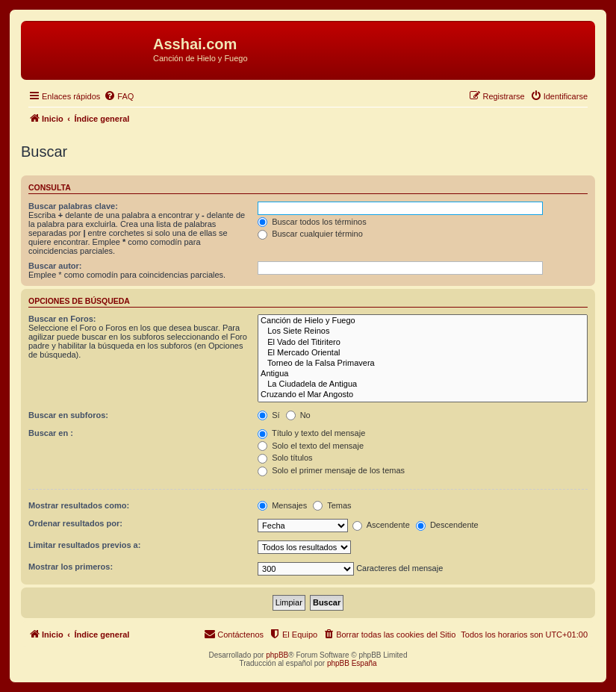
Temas (332, 505)
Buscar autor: (55, 266)
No (298, 415)
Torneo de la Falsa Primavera (423, 364)
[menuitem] (119, 96)
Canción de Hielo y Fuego (423, 321)
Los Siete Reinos (423, 331)
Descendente (447, 525)
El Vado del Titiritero (423, 343)
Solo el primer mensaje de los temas (331, 470)
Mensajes (282, 505)
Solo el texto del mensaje (311, 446)
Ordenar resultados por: (75, 523)
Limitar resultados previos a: (84, 545)
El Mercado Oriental (423, 353)
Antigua (423, 374)
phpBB (277, 655)
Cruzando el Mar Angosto (423, 395)
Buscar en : (51, 433)
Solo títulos (285, 458)
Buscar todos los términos (312, 222)
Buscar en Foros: (62, 319)
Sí (268, 415)
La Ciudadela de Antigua (423, 384)
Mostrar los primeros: (71, 567)
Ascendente (381, 525)
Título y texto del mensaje (311, 433)
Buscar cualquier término (310, 234)
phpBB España (352, 663)
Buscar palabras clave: (73, 206)
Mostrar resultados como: (79, 505)
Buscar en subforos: (68, 415)
